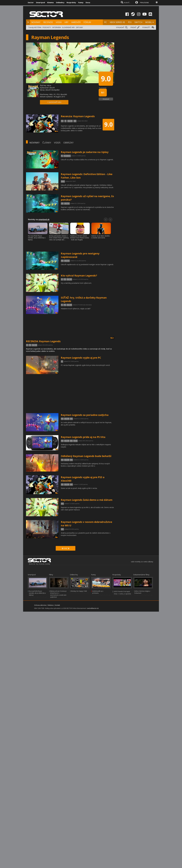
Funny (81, 2)
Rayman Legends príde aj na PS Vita (83, 437)
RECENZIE (48, 22)
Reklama (51, 605)
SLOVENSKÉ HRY (68, 27)
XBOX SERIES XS (117, 22)
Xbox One (67, 203)
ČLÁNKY (47, 143)
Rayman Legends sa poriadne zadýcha (85, 415)
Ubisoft (52, 88)
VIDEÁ (59, 22)
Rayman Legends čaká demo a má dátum (87, 500)
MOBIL (149, 22)
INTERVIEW (57, 27)
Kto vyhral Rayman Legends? (79, 275)
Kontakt (57, 605)
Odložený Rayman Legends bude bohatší (86, 456)
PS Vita (75, 441)
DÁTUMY (79, 27)
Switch (63, 181)
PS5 (130, 22)
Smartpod (40, 2)
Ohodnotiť (106, 99)
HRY (66, 22)
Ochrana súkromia (40, 605)
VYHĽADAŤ (120, 27)
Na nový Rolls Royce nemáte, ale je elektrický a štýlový (37, 593)
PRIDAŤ (133, 27)
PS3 (65, 279)
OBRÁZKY (68, 143)
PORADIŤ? (146, 27)
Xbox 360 (69, 279)
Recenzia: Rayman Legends (78, 116)
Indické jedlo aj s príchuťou (98, 592)
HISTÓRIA (38, 27)
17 (56, 167)
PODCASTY (47, 27)
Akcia (49, 85)
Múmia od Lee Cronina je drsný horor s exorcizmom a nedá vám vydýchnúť (58, 594)
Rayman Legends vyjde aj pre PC (81, 358)
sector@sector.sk (93, 608)
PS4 (62, 203)
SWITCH (138, 22)
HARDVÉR (76, 22)
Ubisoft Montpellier (52, 90)
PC (106, 22)
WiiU (71, 419)
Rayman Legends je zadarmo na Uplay (85, 152)
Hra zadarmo (67, 156)
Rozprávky (71, 2)
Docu (88, 2)
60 (112, 338)
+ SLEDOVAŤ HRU (54, 102)
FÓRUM (87, 22)
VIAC (66, 548)
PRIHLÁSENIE (144, 3)
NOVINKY (36, 22)
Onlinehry (60, 2)
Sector (31, 2)
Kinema (50, 2)
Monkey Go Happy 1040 (79, 591)
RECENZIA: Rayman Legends (43, 341)
